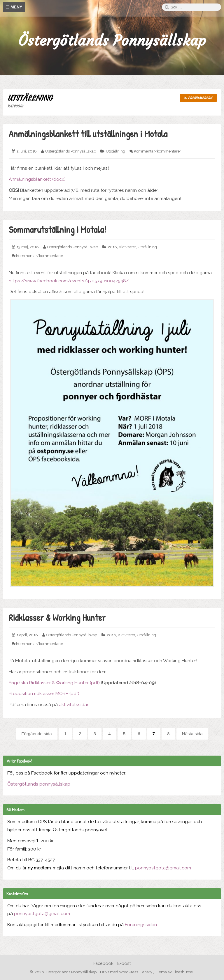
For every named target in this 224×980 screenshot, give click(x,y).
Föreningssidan (141, 925)
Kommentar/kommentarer (157, 151)
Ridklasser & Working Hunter (57, 617)
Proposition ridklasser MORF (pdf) (44, 694)
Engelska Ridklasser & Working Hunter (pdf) (54, 683)
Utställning (116, 151)
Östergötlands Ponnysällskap (112, 41)
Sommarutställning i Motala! (57, 230)
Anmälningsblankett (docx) (37, 179)
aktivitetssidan (74, 705)
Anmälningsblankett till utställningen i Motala (88, 134)
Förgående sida (36, 734)
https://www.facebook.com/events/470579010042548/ (69, 281)
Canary (146, 972)
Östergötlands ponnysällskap (39, 784)
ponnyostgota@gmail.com (163, 868)
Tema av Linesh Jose (175, 972)
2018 (112, 247)
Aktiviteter (127, 247)
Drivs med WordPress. (119, 972)
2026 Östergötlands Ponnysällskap (64, 972)
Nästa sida (192, 734)
